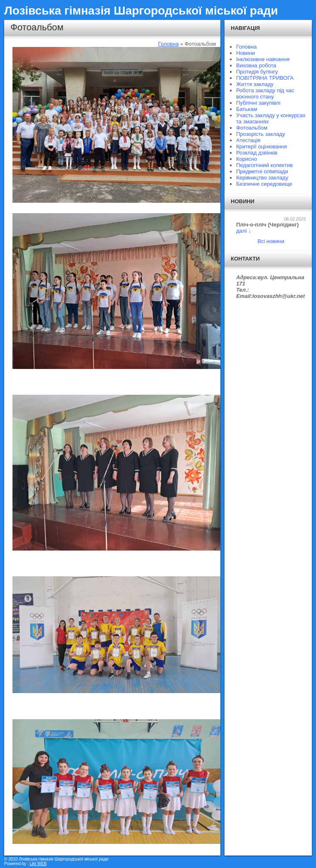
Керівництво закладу (262, 178)
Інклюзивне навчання (263, 59)
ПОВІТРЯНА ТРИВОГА (265, 78)
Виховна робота (256, 65)
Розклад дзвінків (257, 153)
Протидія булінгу (257, 72)
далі (241, 231)
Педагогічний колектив (264, 165)
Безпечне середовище (264, 184)
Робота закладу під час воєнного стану (265, 93)
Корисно (247, 159)
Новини (246, 53)
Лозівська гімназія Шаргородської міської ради (141, 11)
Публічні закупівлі (258, 103)
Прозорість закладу (261, 134)
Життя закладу (255, 84)
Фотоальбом (252, 128)
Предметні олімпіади (262, 171)
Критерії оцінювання (262, 146)
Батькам (247, 109)
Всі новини (271, 241)
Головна (168, 44)
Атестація (248, 140)
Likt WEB (38, 864)
